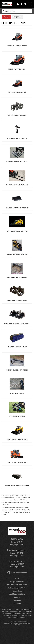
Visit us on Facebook (17, 573)
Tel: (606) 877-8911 (17, 556)
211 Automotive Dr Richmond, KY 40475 (17, 563)
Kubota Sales (17, 591)
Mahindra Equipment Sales (17, 585)
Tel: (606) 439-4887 (17, 545)
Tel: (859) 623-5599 (17, 567)
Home (17, 578)
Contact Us (17, 603)
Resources (17, 600)
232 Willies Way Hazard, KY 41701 (17, 541)
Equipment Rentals (17, 582)
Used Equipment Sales (17, 594)
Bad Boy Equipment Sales (17, 588)
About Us (17, 597)
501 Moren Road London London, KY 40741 (17, 552)
